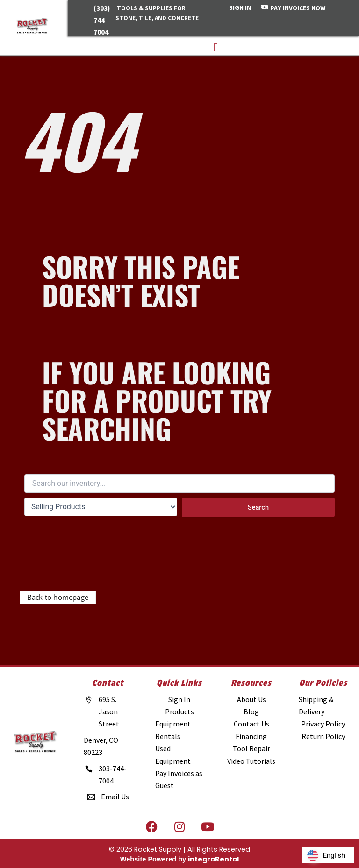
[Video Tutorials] (251, 761)
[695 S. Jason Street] (108, 714)
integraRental (213, 859)
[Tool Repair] (251, 748)
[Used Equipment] (179, 755)
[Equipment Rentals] (179, 730)
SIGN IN (240, 7)
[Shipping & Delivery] (323, 706)
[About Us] (251, 699)
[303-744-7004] (108, 777)
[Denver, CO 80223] (108, 748)
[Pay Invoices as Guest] (179, 779)
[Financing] (251, 736)
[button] (216, 47)
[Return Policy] (323, 736)
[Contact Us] (251, 724)
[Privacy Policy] (323, 724)
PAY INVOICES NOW (298, 8)
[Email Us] (108, 798)
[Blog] (251, 711)
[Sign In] (179, 699)
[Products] (179, 711)
